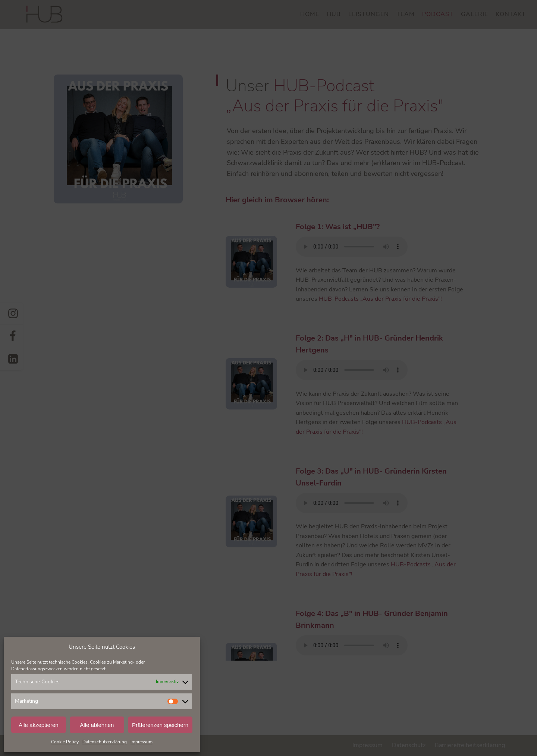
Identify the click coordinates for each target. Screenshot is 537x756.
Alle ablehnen (97, 725)
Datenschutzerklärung (105, 742)
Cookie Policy (65, 742)
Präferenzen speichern (160, 725)
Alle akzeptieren (39, 725)
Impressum (142, 742)
